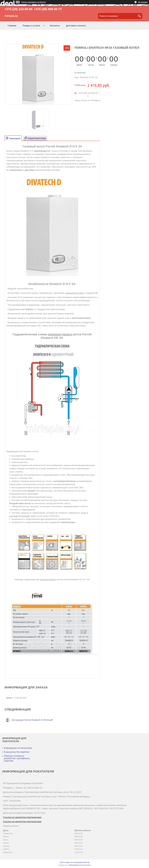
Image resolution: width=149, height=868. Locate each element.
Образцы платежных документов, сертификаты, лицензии (17, 758)
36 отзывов (143, 2)
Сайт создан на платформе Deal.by (75, 862)
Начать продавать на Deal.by (34, 2)
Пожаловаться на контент (80, 865)
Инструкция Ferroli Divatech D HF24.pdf (32, 720)
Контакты (55, 26)
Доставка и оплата (76, 26)
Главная (12, 26)
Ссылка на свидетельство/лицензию (22, 817)
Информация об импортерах (18, 748)
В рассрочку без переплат (17, 752)
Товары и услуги (31, 26)
